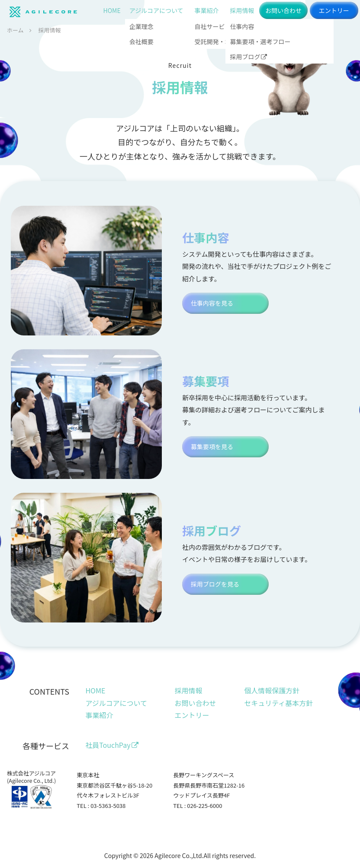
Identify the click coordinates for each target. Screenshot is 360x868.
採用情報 (242, 10)
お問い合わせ (283, 10)
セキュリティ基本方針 (278, 703)
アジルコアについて (156, 10)
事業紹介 (206, 10)
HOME (112, 10)
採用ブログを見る (215, 584)
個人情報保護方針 (272, 690)
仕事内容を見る (212, 303)
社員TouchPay (112, 745)
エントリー (334, 10)
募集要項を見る (212, 447)
